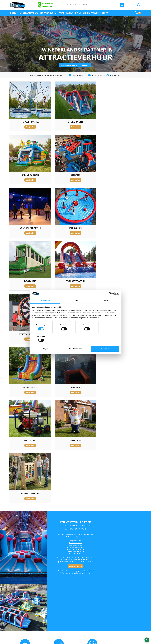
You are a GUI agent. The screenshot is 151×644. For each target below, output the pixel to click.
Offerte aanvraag (70, 605)
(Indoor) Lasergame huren (75, 390)
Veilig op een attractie (45, 612)
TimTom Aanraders (28, 13)
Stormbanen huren (75, 384)
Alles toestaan (105, 343)
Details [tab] (75, 306)
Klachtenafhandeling (98, 605)
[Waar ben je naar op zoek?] (93, 5)
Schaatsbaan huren (75, 394)
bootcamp (123, 541)
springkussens (39, 581)
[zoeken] (122, 5)
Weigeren (46, 343)
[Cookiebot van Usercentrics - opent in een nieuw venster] (110, 299)
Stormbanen (47, 13)
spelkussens (95, 541)
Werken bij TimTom (44, 618)
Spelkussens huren (75, 386)
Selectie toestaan (76, 343)
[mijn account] (139, 5)
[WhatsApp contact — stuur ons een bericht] (147, 640)
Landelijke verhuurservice (100, 612)
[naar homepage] (17, 5)
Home (13, 13)
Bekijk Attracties (75, 407)
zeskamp (131, 541)
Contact (105, 13)
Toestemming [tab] (45, 306)
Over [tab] (106, 306)
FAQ (38, 608)
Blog (92, 608)
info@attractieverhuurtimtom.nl (21, 624)
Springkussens (91, 13)
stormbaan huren (108, 541)
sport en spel (18, 583)
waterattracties (50, 581)
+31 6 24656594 (45, 3)
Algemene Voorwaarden (45, 615)
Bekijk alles (30, 127)
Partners (66, 608)
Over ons (40, 605)
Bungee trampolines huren (75, 388)
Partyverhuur (74, 13)
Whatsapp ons (45, 6)
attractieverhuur (25, 539)
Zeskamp (60, 13)
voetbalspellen (36, 583)
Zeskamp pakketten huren (75, 392)
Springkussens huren (75, 381)
